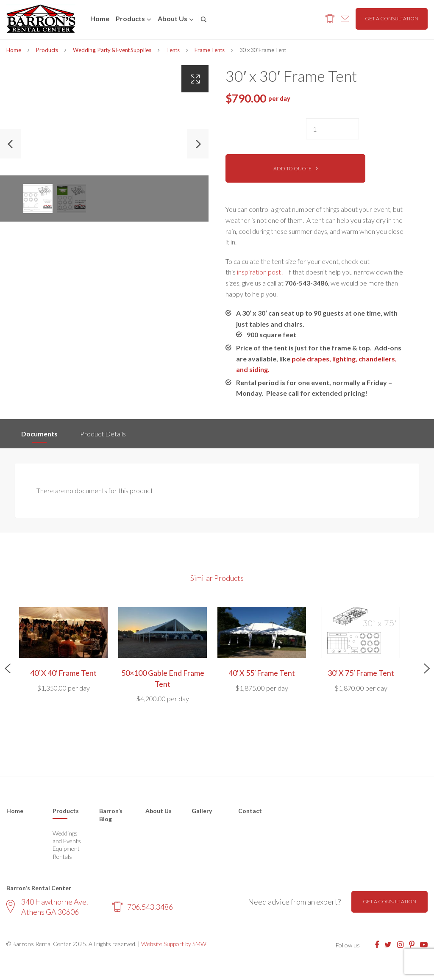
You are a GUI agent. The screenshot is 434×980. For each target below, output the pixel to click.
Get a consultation (392, 18)
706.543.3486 (143, 907)
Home (100, 18)
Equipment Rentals (66, 852)
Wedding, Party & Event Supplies (112, 50)
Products (130, 18)
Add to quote (292, 168)
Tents (173, 50)
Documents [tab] (39, 434)
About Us (159, 811)
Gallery (202, 811)
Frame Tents (210, 50)
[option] (104, 143)
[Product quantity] (332, 129)
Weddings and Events (67, 837)
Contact (250, 811)
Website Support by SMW (174, 944)
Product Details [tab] (103, 434)
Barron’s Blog (111, 815)
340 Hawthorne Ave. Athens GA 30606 (47, 906)
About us (172, 18)
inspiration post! (260, 272)
